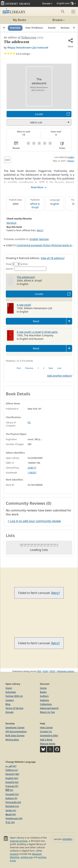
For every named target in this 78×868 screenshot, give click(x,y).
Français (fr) (12, 786)
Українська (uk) (14, 818)
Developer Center (15, 727)
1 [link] (38, 368)
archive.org (26, 857)
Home (43, 688)
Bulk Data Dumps (15, 735)
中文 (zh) (10, 822)
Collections (46, 704)
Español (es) (12, 782)
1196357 (32, 473)
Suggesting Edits (49, 735)
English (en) (12, 778)
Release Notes (48, 744)
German (44, 239)
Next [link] (51, 368)
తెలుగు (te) (11, 814)
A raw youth (24, 305)
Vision (9, 688)
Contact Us (46, 731)
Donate (47, 3)
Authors (44, 696)
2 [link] (44, 368)
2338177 (32, 468)
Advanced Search (49, 708)
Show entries (17, 264)
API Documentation (16, 731)
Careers (10, 700)
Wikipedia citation (66, 671)
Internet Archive (19, 841)
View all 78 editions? (53, 258)
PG (29, 423)
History (71, 161)
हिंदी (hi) (9, 790)
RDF (39, 671)
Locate (39, 114)
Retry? (40, 230)
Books (43, 692)
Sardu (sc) (11, 810)
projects (14, 854)
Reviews (65, 28)
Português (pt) (13, 802)
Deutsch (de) (12, 774)
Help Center (47, 727)
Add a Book (46, 740)
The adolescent (26, 277)
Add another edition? (60, 376)
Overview (15, 28)
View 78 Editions (34, 28)
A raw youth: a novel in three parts (37, 332)
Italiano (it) (11, 798)
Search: (26, 269)
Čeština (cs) (12, 770)
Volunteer (11, 692)
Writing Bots (12, 740)
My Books (20, 20)
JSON (45, 671)
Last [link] (59, 368)
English (55, 204)
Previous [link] (29, 368)
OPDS (52, 671)
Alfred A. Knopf (35, 206)
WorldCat (11, 223)
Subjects (45, 700)
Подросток (29, 37)
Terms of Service (14, 708)
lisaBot (71, 157)
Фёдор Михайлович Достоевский (28, 47)
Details (52, 28)
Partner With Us (14, 696)
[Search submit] (63, 11)
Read (36, 321)
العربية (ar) (11, 766)
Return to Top (47, 712)
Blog (8, 704)
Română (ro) (12, 806)
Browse (52, 20)
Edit (7, 160)
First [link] (19, 368)
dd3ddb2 (67, 839)
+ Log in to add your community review (34, 521)
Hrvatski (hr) (12, 794)
